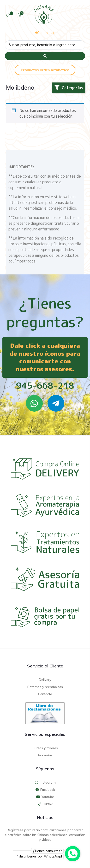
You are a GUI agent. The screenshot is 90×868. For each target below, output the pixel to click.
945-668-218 (45, 385)
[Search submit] (45, 56)
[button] (69, 88)
